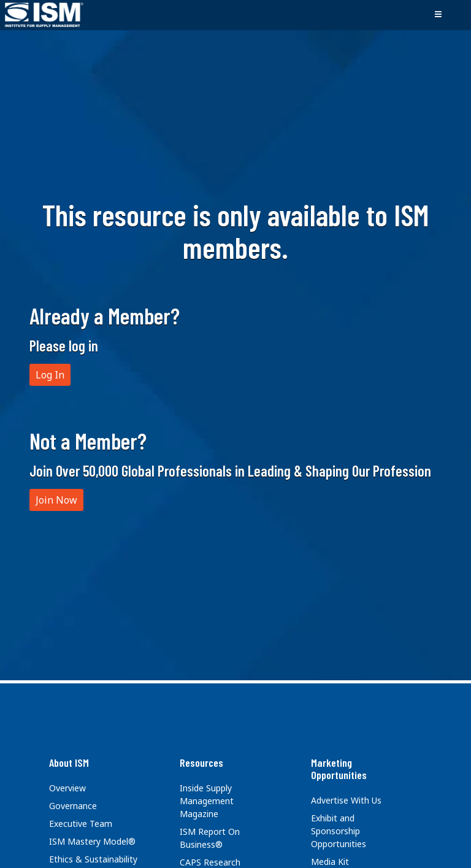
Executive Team (81, 824)
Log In (50, 375)
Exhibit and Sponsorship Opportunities (339, 831)
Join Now (56, 500)
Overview (67, 788)
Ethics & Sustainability (93, 859)
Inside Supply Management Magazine (207, 801)
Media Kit (330, 862)
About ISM (69, 762)
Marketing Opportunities (339, 769)
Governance (73, 806)
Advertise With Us (346, 800)
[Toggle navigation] (438, 15)
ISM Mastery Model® (92, 841)
